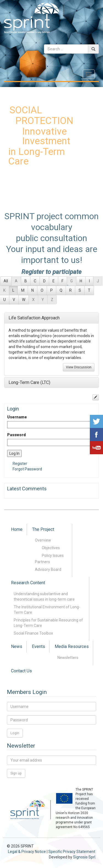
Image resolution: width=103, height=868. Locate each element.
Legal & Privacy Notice (27, 852)
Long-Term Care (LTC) (29, 382)
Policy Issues (53, 555)
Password (16, 435)
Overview (43, 540)
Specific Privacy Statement (72, 852)
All (6, 281)
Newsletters (68, 658)
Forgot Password (27, 469)
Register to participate (51, 272)
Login (15, 733)
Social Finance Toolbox (33, 633)
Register (20, 464)
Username (17, 417)
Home (17, 529)
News (17, 646)
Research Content (28, 583)
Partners (42, 562)
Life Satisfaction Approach (34, 318)
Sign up (16, 773)
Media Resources (72, 646)
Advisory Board (48, 569)
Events (38, 646)
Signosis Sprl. (85, 857)
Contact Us (21, 671)
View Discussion (79, 367)
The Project (43, 529)
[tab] (51, 318)
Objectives (51, 548)
